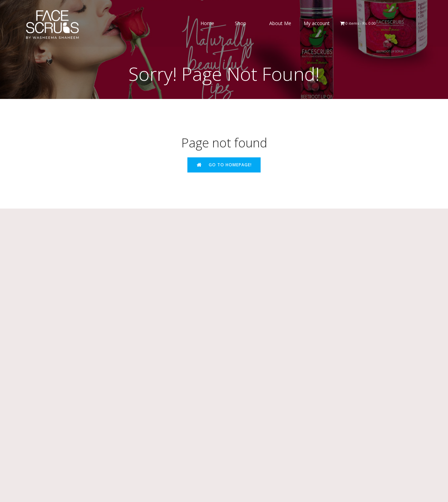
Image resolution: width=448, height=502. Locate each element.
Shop (241, 24)
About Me (280, 24)
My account (317, 24)
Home (207, 24)
